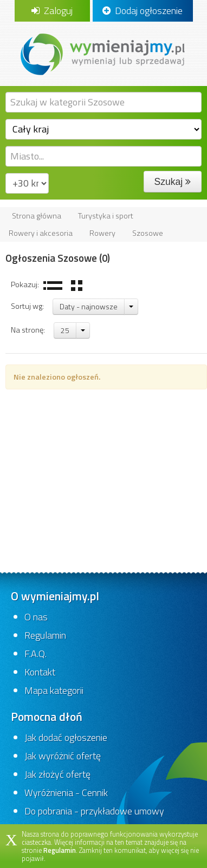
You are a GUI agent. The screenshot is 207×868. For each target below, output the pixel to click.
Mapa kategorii (54, 690)
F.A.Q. (35, 654)
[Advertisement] (104, 477)
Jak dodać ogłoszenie (66, 737)
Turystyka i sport (106, 216)
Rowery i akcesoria (41, 233)
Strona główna (37, 216)
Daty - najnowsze (89, 306)
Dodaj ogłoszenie (143, 11)
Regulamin (45, 635)
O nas (36, 617)
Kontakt (40, 672)
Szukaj (173, 182)
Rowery (102, 233)
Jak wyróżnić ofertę (63, 756)
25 (65, 330)
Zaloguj (52, 11)
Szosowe (148, 233)
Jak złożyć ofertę (57, 774)
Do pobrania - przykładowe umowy (94, 811)
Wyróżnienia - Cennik (66, 793)
